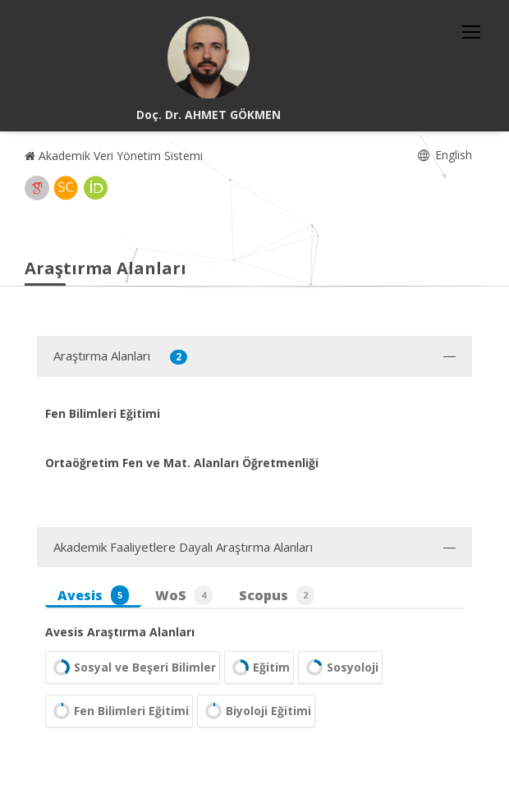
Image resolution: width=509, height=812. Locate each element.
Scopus (277, 595)
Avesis (93, 595)
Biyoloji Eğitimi (256, 711)
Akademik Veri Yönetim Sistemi (114, 156)
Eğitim (259, 667)
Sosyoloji (340, 667)
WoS (184, 595)
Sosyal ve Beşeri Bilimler (133, 667)
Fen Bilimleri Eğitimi (119, 711)
